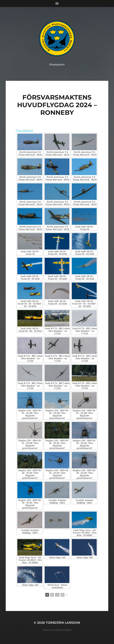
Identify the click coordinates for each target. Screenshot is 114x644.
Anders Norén (62, 630)
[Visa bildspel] (24, 131)
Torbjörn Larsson (63, 623)
